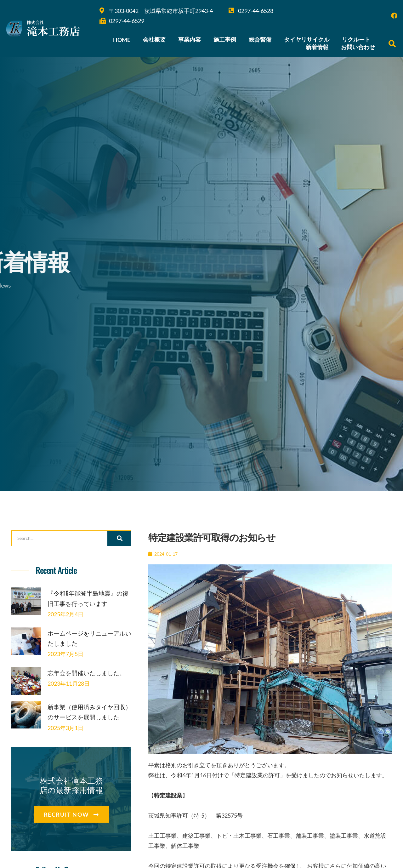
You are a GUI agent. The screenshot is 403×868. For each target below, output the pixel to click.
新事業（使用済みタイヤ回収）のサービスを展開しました (86, 732)
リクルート (356, 39)
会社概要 (154, 39)
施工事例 (225, 39)
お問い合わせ (358, 47)
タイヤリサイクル (307, 39)
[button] (392, 44)
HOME (122, 40)
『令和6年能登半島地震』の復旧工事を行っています (87, 603)
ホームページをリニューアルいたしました (87, 648)
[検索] (119, 538)
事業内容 (190, 39)
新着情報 (317, 47)
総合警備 (260, 39)
